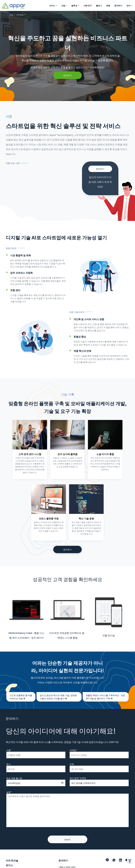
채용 (108, 5)
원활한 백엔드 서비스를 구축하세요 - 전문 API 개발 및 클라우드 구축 (105, 691)
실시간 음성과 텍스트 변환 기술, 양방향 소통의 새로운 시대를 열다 (58, 691)
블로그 (99, 5)
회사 (8, 758)
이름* (9, 744)
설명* (9, 786)
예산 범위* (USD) (78, 772)
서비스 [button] (52, 5)
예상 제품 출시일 (14, 772)
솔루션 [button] (74, 5)
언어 (129, 5)
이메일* (73, 744)
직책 (72, 758)
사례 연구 (88, 5)
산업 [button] (63, 5)
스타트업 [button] (20, 15)
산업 (11, 15)
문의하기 (118, 5)
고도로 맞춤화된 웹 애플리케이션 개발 (21, 691)
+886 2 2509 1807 (67, 861)
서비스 (9, 866)
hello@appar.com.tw (69, 865)
